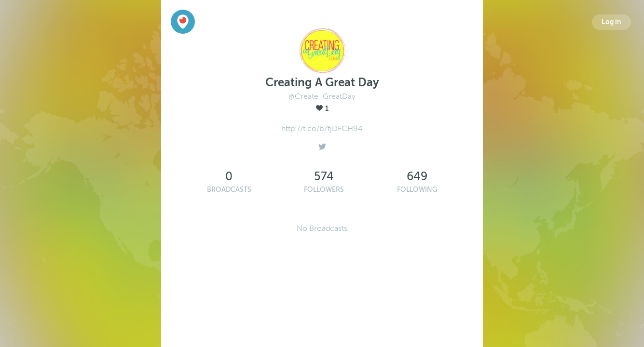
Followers (324, 190)
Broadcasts (229, 190)
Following (417, 190)
